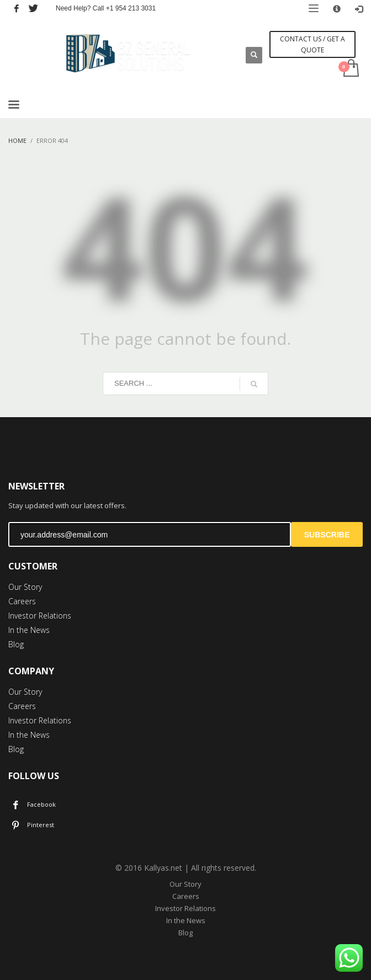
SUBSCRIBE (327, 535)
